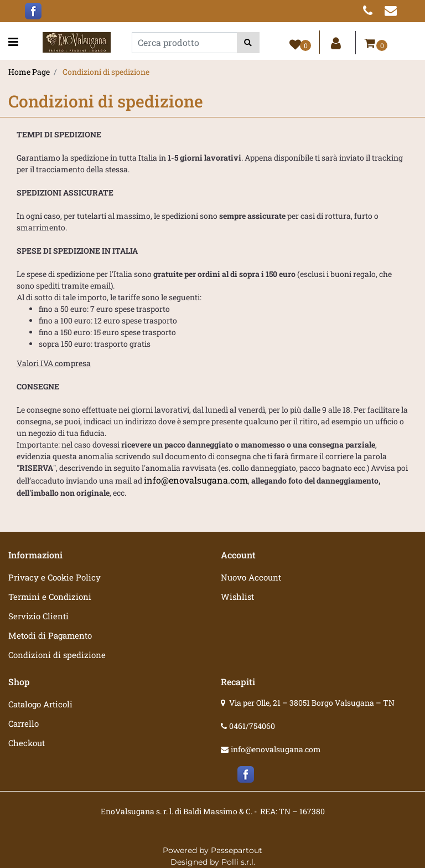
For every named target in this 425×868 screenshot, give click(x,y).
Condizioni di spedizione (106, 72)
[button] (248, 43)
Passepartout (237, 850)
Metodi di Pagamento (50, 635)
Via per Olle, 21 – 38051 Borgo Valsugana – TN (312, 703)
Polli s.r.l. (238, 862)
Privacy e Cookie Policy (55, 577)
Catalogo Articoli (40, 704)
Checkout (27, 743)
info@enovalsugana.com (196, 480)
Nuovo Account (251, 577)
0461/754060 (252, 726)
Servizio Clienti (38, 616)
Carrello (24, 723)
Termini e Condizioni (50, 597)
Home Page (29, 72)
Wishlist (237, 597)
